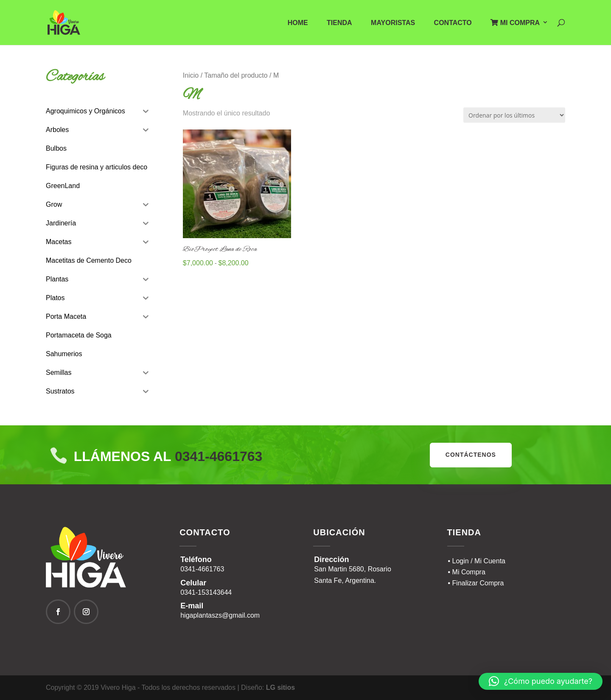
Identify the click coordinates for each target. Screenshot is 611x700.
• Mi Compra (467, 572)
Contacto (453, 23)
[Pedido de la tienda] (514, 115)
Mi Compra (515, 23)
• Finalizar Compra (476, 583)
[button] (541, 681)
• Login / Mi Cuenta (477, 561)
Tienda (339, 23)
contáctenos (471, 455)
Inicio (191, 75)
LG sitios (280, 687)
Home (298, 23)
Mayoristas (393, 23)
